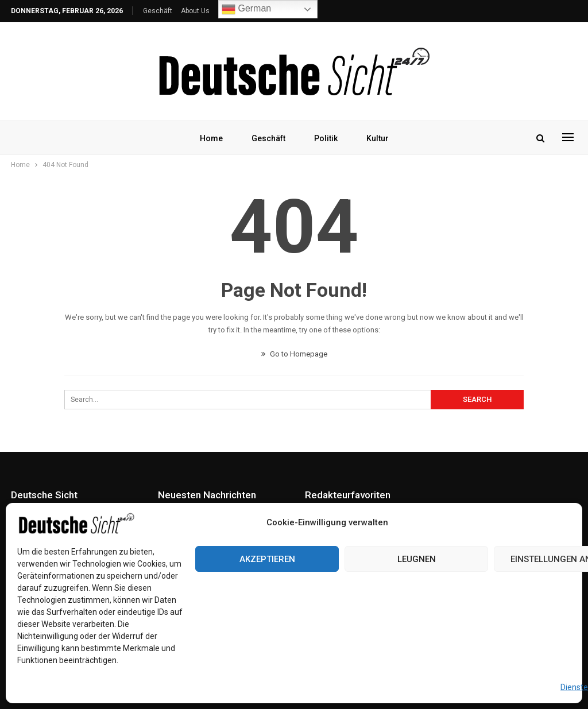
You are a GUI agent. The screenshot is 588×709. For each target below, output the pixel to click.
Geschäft (158, 11)
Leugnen (417, 559)
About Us (195, 11)
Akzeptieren (267, 559)
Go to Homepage (294, 354)
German (246, 9)
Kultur (380, 138)
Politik (326, 138)
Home (208, 138)
